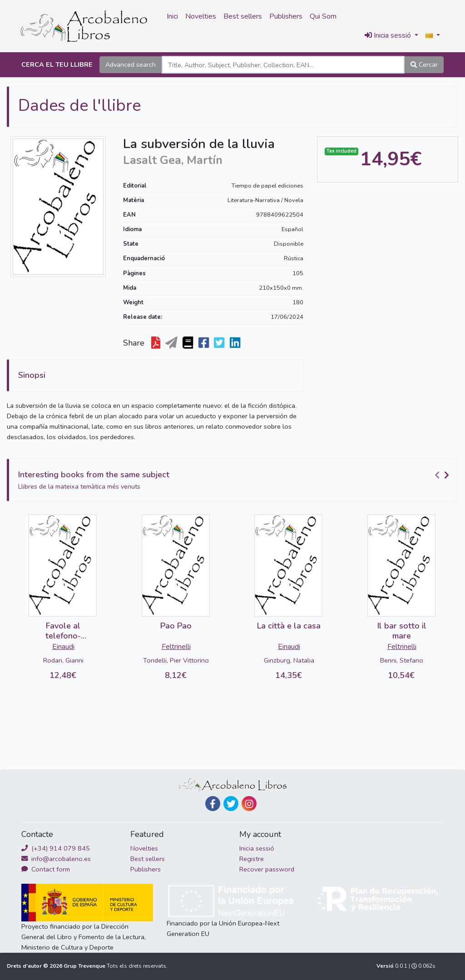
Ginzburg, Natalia (289, 660)
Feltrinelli (176, 647)
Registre (252, 859)
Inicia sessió (257, 848)
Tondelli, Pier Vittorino (176, 660)
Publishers (286, 16)
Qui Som (323, 16)
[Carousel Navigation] (443, 475)
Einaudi (63, 647)
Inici (172, 16)
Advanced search (131, 64)
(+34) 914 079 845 (56, 848)
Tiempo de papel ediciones (267, 186)
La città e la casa (289, 626)
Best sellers (243, 16)
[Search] (283, 65)
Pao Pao (176, 626)
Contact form (46, 869)
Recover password (267, 869)
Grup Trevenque (85, 966)
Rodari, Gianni (63, 660)
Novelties (201, 16)
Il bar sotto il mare (402, 631)
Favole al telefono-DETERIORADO (63, 636)
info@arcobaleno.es (56, 859)
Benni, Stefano (402, 660)
